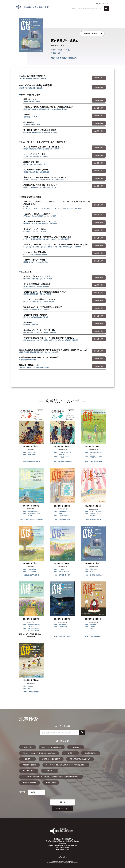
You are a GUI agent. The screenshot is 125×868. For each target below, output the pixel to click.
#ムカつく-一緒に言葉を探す (32, 254)
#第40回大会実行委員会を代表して (34, 294)
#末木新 (26, 206)
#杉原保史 (27, 187)
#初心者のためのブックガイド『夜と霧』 (36, 332)
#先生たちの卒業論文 (36, 286)
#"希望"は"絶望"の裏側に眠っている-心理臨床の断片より (50, 109)
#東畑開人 (27, 180)
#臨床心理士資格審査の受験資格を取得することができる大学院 (39, 352)
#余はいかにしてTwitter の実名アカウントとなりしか (47, 180)
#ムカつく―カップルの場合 (39, 262)
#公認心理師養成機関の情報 (28, 360)
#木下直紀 (27, 231)
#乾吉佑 (22, 88)
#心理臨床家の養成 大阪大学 (39, 317)
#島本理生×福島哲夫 (25, 79)
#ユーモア (34, 117)
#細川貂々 (52, 302)
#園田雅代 (27, 262)
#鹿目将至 (75, 340)
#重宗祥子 (53, 332)
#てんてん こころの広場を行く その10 (36, 302)
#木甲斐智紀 (27, 132)
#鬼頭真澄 (27, 325)
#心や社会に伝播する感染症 (33, 88)
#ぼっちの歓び (35, 125)
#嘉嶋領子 (27, 125)
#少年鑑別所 (34, 325)
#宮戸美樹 (27, 117)
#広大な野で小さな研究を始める (39, 172)
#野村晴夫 (27, 317)
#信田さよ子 (41, 164)
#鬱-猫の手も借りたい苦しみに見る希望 (44, 132)
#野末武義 (27, 224)
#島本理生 (36, 79)
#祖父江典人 (27, 109)
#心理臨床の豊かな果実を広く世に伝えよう (44, 187)
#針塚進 (26, 286)
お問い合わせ (63, 857)
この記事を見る (99, 78)
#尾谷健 (45, 254)
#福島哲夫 (43, 79)
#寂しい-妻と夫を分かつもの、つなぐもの (44, 224)
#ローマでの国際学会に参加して (33, 309)
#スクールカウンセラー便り (32, 157)
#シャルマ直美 (52, 216)
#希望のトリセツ (34, 102)
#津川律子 (58, 149)
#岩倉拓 (26, 102)
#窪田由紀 (27, 279)
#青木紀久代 (40, 368)
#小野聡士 (48, 309)
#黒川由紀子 (65, 239)
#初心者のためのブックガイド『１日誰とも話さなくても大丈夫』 (44, 340)
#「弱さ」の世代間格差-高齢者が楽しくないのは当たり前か (42, 239)
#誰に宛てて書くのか (30, 164)
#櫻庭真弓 (68, 340)
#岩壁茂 (48, 294)
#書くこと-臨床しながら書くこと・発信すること (39, 149)
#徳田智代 (78, 247)
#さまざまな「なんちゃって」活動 (41, 279)
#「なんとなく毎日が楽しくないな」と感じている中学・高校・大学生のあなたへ (49, 247)
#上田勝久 (45, 157)
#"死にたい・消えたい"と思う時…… (35, 216)
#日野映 (26, 172)
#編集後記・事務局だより (27, 368)
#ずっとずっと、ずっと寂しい (40, 231)
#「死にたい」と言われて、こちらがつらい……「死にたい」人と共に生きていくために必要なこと (54, 208)
